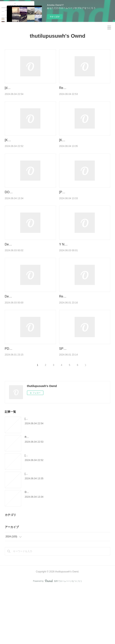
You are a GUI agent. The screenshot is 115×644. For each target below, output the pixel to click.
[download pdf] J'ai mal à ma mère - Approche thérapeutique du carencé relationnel (30, 93)
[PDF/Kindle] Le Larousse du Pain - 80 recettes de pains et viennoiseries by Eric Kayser (84, 213)
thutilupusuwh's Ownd (58, 36)
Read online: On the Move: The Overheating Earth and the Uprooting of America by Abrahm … (84, 337)
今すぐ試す (55, 17)
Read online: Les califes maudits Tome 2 (46, 493)
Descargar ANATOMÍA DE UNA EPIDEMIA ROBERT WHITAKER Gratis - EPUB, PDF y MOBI (28, 275)
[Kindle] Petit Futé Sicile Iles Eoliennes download (51, 530)
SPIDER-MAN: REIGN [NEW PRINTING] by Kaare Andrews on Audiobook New (83, 400)
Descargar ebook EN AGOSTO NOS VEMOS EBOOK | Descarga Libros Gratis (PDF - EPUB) (29, 337)
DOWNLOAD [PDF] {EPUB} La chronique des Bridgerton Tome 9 (59, 548)
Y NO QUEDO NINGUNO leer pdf (83, 270)
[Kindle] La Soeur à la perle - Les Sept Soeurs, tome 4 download (59, 512)
